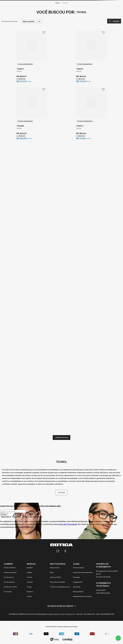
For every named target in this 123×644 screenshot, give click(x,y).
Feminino (16, 517)
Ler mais (62, 493)
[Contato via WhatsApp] (118, 638)
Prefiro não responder (32, 517)
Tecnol (65, 3)
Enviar (4, 514)
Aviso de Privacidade (68, 524)
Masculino (5, 517)
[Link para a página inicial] (57, 3)
